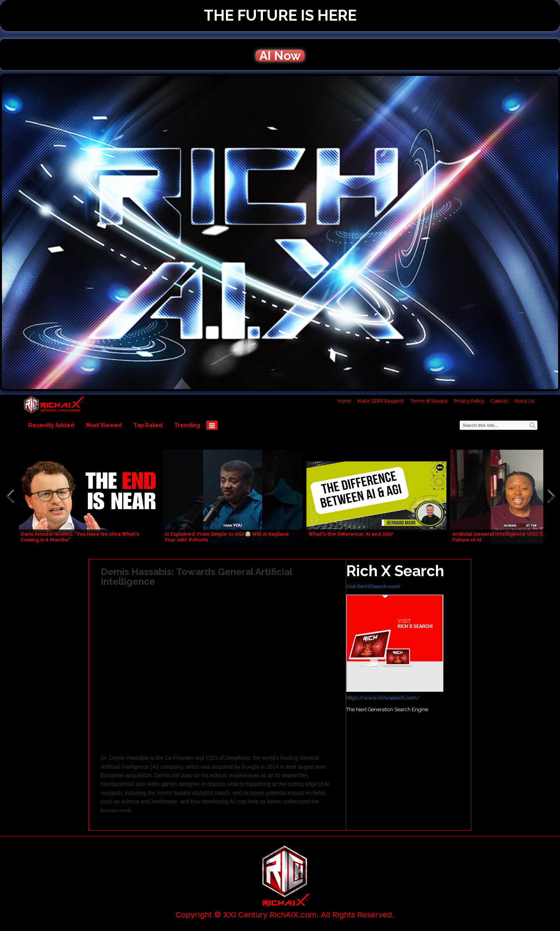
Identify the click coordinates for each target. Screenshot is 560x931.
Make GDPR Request (381, 401)
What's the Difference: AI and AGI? (351, 534)
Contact (499, 401)
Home (344, 401)
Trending (187, 425)
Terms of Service (429, 401)
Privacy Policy (469, 401)
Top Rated (148, 425)
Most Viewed (104, 425)
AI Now (280, 56)
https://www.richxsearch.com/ (383, 698)
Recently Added (51, 425)
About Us (524, 401)
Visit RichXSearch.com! (373, 586)
